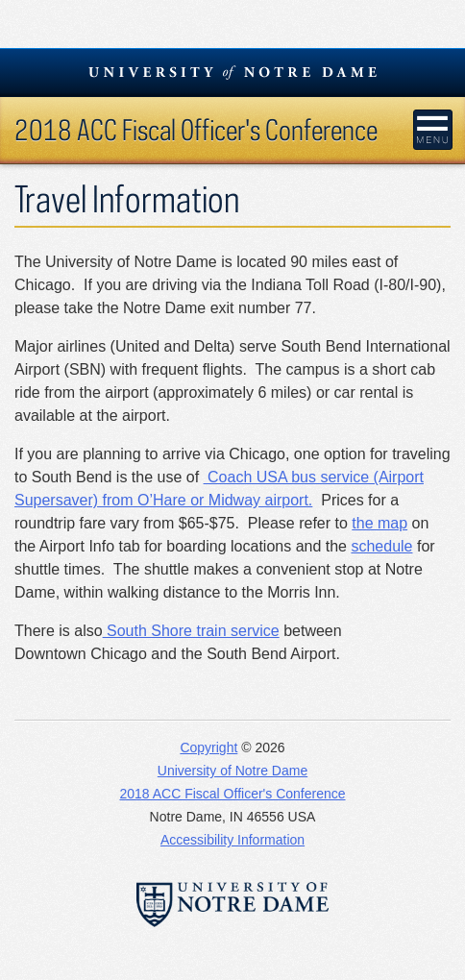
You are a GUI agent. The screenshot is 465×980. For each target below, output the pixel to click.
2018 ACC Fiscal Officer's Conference (196, 129)
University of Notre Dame (232, 771)
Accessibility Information (232, 840)
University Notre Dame (233, 72)
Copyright (208, 747)
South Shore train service (191, 631)
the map (379, 523)
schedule (381, 546)
